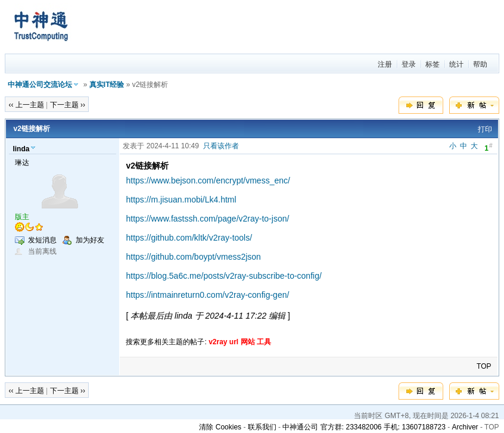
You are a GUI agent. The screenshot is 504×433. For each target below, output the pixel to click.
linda (21, 149)
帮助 (480, 64)
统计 (456, 64)
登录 (409, 64)
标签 (433, 64)
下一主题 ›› (68, 105)
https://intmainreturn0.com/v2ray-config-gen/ (207, 295)
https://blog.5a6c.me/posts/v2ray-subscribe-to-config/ (223, 276)
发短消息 (42, 240)
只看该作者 (221, 146)
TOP (484, 366)
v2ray (218, 342)
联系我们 (262, 427)
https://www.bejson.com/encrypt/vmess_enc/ (208, 180)
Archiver (465, 427)
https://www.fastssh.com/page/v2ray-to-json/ (207, 219)
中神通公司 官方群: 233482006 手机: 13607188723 (364, 427)
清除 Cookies (220, 427)
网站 (248, 342)
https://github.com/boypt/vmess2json (193, 257)
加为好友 (90, 240)
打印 (485, 129)
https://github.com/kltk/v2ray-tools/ (189, 238)
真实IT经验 (107, 85)
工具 (264, 342)
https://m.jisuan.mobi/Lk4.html (181, 200)
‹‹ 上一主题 (26, 105)
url (234, 342)
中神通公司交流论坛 (40, 85)
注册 (385, 64)
